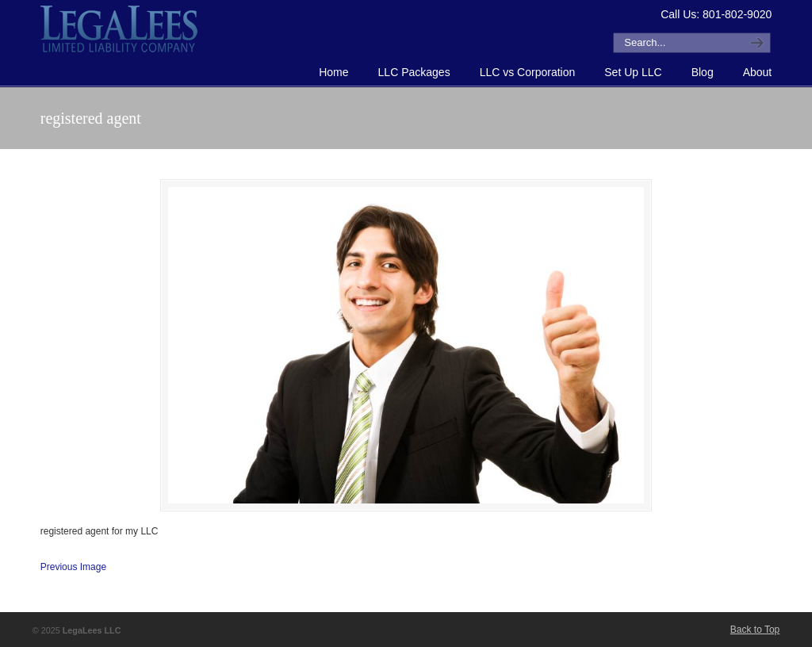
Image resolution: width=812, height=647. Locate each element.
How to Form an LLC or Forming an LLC (120, 29)
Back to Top (755, 630)
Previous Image (73, 567)
